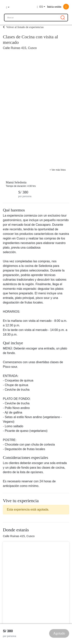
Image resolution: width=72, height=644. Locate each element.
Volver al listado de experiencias (23, 27)
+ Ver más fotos (58, 170)
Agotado (59, 633)
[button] (8, 7)
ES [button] (40, 7)
